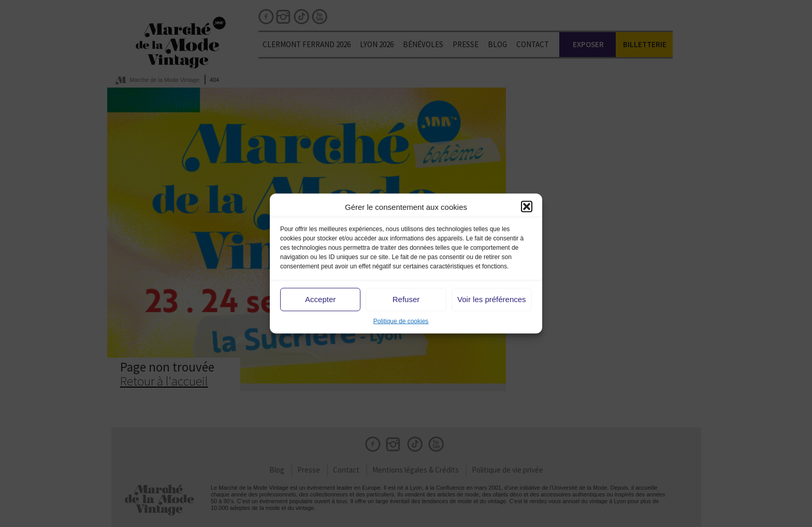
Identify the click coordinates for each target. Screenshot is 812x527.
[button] (527, 207)
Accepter (320, 299)
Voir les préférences (492, 299)
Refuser (406, 299)
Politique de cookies (401, 321)
